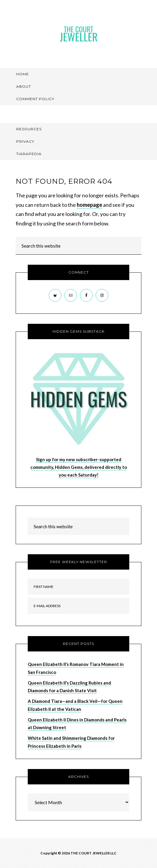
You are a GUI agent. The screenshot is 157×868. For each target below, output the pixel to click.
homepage (89, 205)
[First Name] (78, 587)
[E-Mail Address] (78, 606)
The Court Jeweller (78, 34)
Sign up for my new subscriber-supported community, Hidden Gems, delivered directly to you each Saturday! (79, 467)
